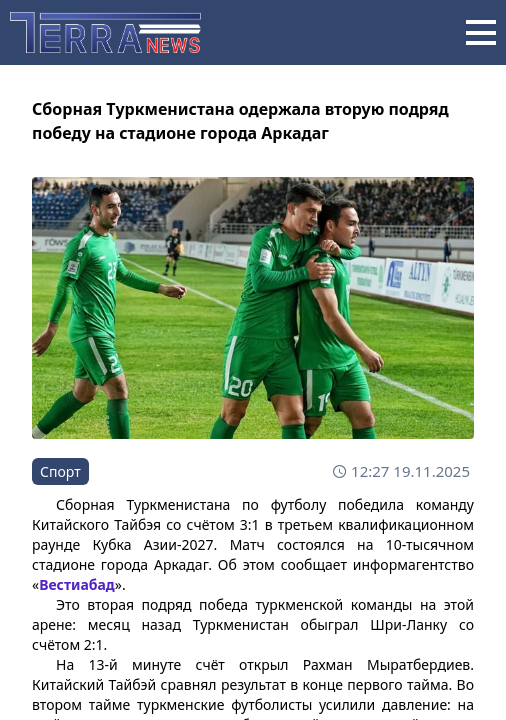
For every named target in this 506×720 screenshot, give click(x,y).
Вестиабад (77, 584)
